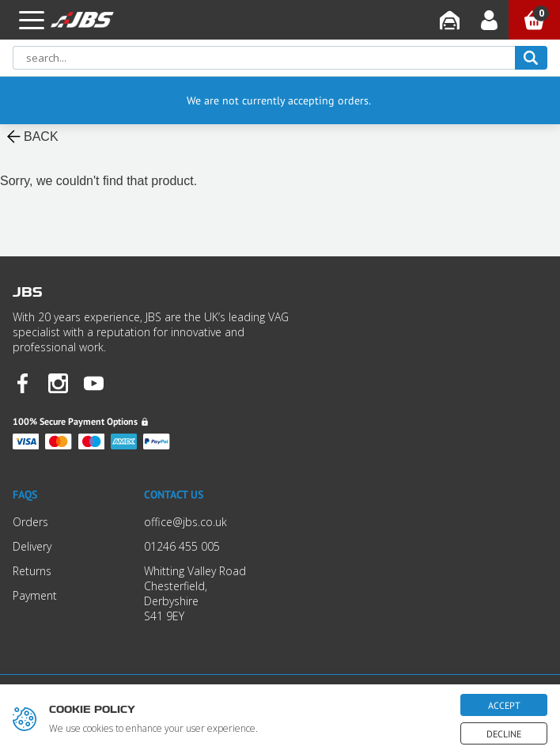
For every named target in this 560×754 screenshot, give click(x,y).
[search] (531, 58)
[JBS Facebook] (23, 385)
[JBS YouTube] (94, 385)
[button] (32, 20)
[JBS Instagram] (58, 385)
